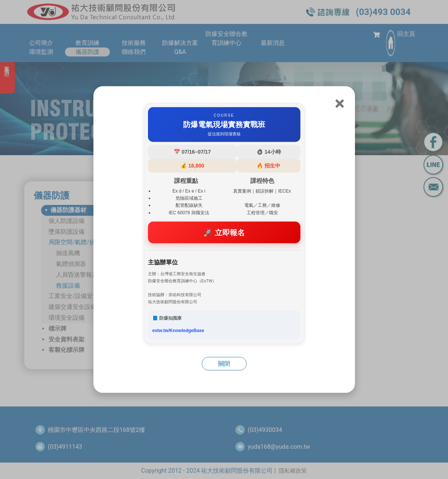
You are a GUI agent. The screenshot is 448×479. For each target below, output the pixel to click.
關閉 (224, 364)
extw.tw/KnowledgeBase (178, 331)
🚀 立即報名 (224, 232)
